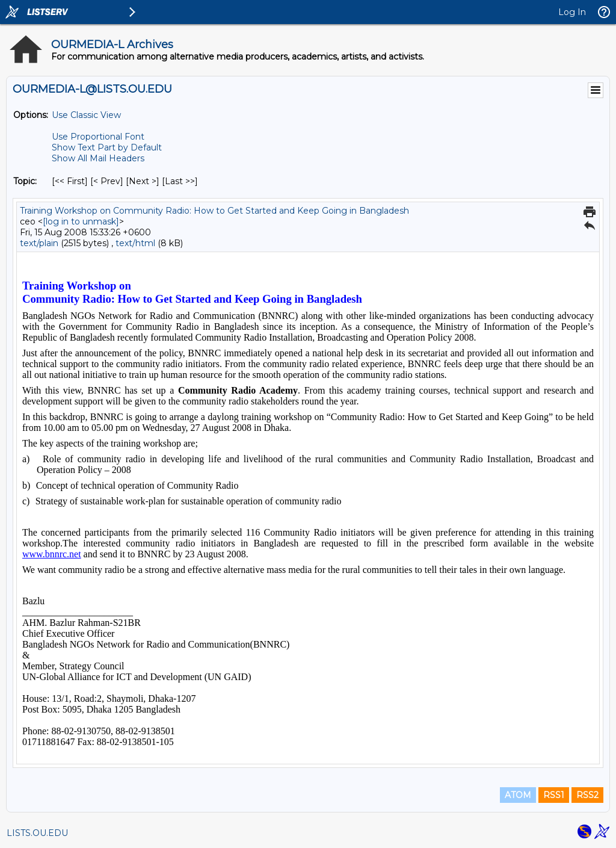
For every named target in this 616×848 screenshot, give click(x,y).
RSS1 (554, 795)
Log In (572, 12)
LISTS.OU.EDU (37, 833)
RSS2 (587, 795)
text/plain (39, 243)
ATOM (518, 795)
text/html (135, 243)
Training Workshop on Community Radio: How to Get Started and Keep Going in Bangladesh (214, 211)
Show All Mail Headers (98, 158)
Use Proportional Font (98, 137)
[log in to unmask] (81, 221)
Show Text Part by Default (107, 147)
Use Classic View (86, 115)
